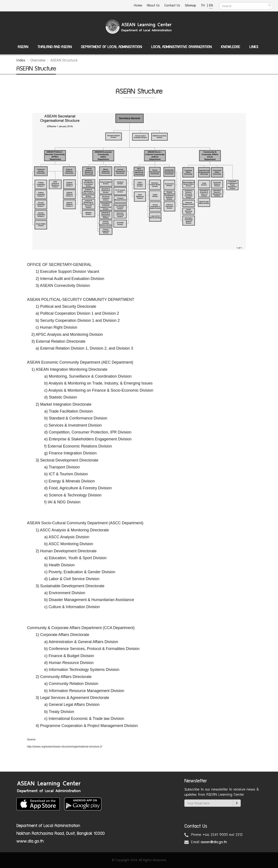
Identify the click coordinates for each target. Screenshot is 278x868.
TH (203, 5)
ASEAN (23, 47)
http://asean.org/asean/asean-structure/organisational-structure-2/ (65, 747)
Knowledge (231, 47)
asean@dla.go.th (214, 842)
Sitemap (190, 5)
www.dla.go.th (30, 841)
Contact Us (172, 5)
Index (21, 60)
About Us (153, 5)
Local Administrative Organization (181, 47)
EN (211, 5)
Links (254, 47)
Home (138, 5)
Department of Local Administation (111, 47)
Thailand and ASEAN (55, 47)
